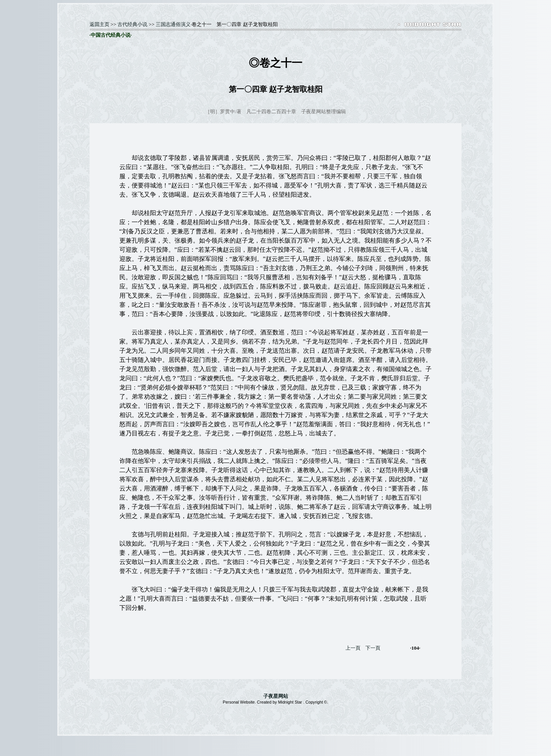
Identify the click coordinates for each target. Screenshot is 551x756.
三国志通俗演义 (173, 24)
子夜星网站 (276, 696)
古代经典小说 (132, 24)
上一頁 (353, 648)
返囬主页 (99, 24)
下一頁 (373, 648)
